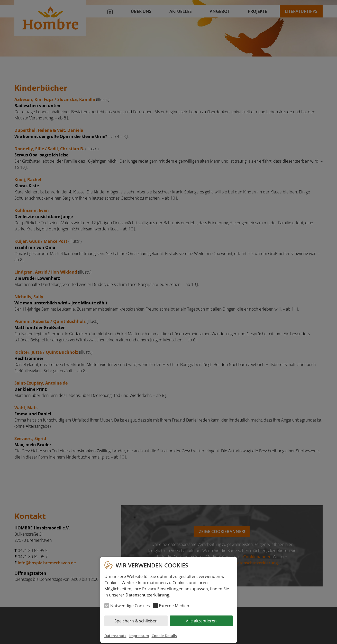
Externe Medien (174, 606)
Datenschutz (115, 636)
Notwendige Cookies (130, 606)
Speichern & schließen (136, 621)
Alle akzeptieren (201, 621)
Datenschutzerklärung (147, 595)
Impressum (139, 636)
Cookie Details (164, 636)
